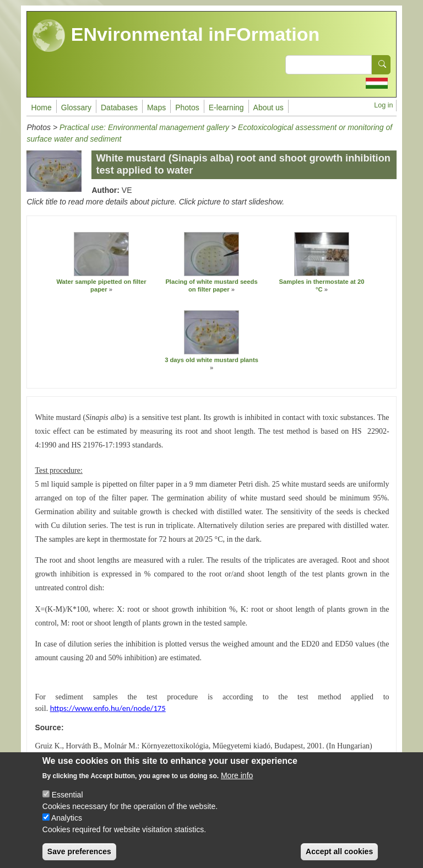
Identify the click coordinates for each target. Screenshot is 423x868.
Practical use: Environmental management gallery (144, 127)
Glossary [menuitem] (76, 107)
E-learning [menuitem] (226, 107)
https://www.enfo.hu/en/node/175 (108, 708)
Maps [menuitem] (156, 107)
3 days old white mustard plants (211, 360)
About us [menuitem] (269, 107)
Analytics (67, 827)
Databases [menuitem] (119, 107)
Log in (383, 105)
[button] (101, 254)
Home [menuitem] (41, 107)
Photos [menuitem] (187, 107)
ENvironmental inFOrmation (176, 36)
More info (237, 785)
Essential (67, 804)
